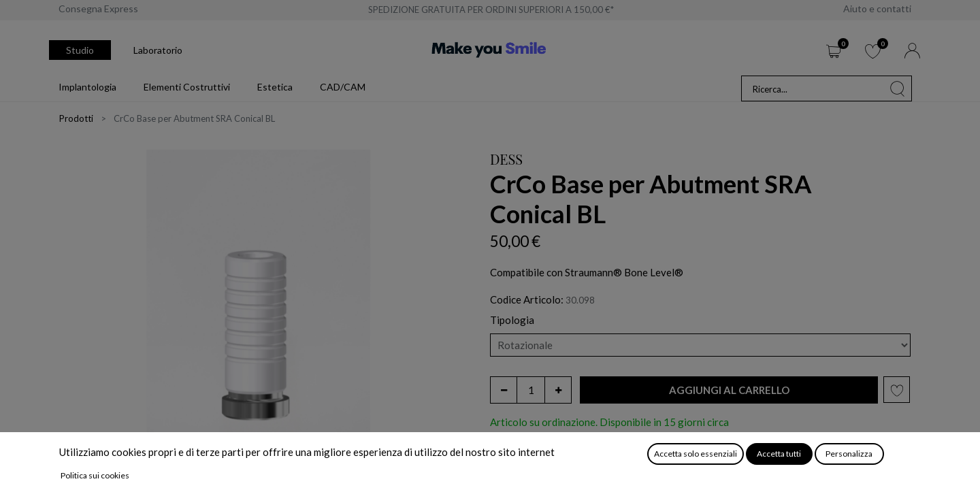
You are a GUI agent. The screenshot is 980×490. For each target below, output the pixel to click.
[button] (729, 390)
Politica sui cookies (95, 475)
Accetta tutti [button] (779, 454)
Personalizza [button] (849, 454)
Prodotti (76, 118)
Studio (80, 50)
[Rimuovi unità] (504, 390)
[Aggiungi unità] (558, 390)
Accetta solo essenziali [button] (696, 454)
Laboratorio (158, 50)
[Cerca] (898, 88)
